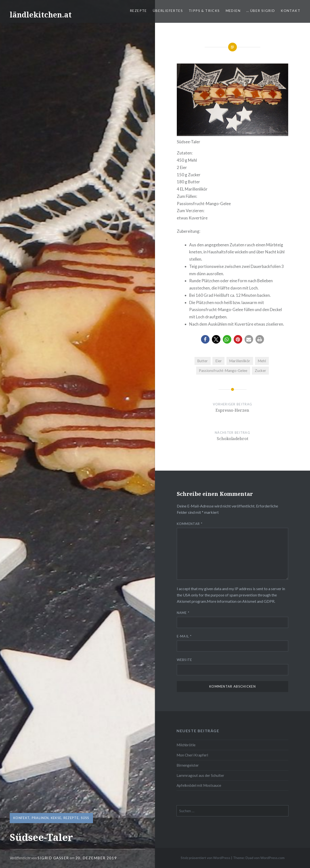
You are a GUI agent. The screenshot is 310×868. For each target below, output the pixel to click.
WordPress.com (272, 858)
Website (185, 660)
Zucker (260, 370)
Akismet (184, 601)
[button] (205, 339)
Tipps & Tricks (204, 11)
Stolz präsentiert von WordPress (205, 858)
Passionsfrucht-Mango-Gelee (223, 370)
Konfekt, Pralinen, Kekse (37, 818)
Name (183, 613)
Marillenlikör (240, 361)
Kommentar (190, 524)
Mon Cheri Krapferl (192, 755)
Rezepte (138, 11)
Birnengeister (188, 765)
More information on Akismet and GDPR (241, 601)
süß (85, 818)
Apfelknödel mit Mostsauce (199, 785)
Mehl (262, 361)
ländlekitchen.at (41, 15)
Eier (219, 361)
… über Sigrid (261, 11)
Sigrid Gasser (53, 858)
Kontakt (291, 11)
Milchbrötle (186, 745)
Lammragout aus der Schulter (200, 775)
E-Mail (184, 636)
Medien (233, 11)
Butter (202, 361)
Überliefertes (168, 11)
